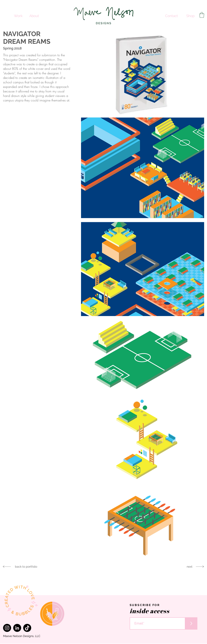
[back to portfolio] (26, 567)
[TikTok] (27, 628)
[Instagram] (7, 628)
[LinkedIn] (17, 628)
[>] (191, 623)
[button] (202, 15)
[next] (190, 567)
